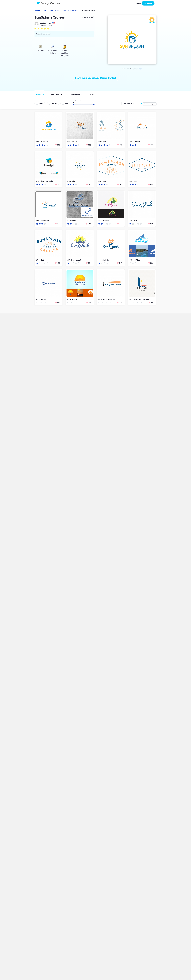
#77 (131, 142)
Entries (39, 94)
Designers (76, 94)
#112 (100, 181)
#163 (38, 299)
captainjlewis (46, 23)
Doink (74, 142)
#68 (69, 142)
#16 (131, 221)
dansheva (45, 142)
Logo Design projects (70, 11)
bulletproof (76, 260)
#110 (69, 181)
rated (66, 104)
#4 (100, 260)
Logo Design (54, 11)
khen (140, 69)
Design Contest (40, 11)
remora (73, 221)
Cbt (104, 142)
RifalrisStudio (109, 299)
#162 (69, 299)
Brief (92, 94)
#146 (38, 181)
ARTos (137, 260)
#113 (100, 142)
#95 (38, 142)
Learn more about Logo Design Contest (96, 78)
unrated (41, 104)
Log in (138, 3)
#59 (38, 221)
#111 (131, 181)
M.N (135, 221)
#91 (69, 260)
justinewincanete (142, 299)
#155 (131, 299)
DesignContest (49, 3)
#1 (68, 221)
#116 (38, 260)
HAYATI (137, 142)
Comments (57, 94)
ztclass (106, 221)
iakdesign (45, 221)
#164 (132, 260)
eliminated (54, 104)
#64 (100, 221)
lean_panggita (47, 181)
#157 (100, 299)
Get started (148, 3)
